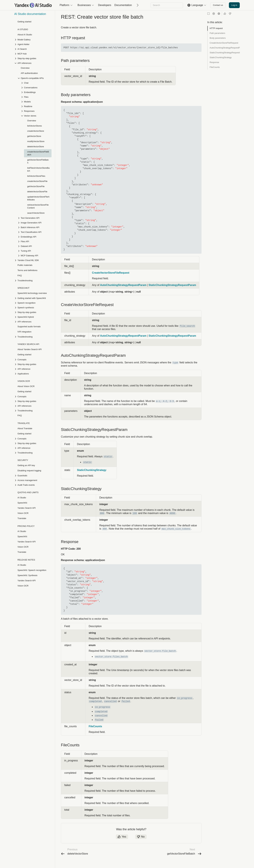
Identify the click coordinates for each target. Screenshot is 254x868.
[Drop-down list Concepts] (33, 360)
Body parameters (218, 38)
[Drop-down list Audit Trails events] (33, 485)
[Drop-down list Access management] (33, 480)
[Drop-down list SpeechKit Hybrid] (33, 317)
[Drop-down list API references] (33, 63)
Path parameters (217, 33)
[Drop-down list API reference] (33, 369)
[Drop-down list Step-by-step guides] (33, 58)
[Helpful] (225, 14)
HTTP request (216, 28)
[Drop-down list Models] (36, 102)
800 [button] (102, 520)
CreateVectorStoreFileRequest (224, 43)
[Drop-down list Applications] (33, 374)
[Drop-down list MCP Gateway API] (35, 256)
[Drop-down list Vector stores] (36, 116)
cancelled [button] (110, 711)
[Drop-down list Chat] (36, 83)
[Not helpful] (230, 14)
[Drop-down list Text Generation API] (35, 218)
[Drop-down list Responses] (36, 111)
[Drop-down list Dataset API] (35, 246)
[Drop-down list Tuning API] (35, 251)
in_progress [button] (185, 708)
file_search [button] (187, 333)
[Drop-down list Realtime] (36, 106)
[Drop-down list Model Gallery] (33, 40)
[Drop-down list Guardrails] (33, 476)
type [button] (175, 369)
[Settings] (214, 14)
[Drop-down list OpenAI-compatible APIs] (35, 78)
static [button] (108, 463)
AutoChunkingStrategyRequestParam (225, 48)
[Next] (136, 5)
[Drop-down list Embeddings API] (35, 237)
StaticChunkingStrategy (221, 57)
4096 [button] (172, 520)
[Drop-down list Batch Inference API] (35, 227)
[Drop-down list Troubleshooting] (33, 281)
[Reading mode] (208, 14)
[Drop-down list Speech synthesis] (33, 308)
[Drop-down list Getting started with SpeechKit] (33, 298)
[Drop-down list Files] (36, 97)
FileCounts (215, 67)
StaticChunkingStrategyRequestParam (225, 53)
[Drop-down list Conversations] (36, 88)
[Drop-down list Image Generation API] (35, 223)
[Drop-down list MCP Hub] (33, 54)
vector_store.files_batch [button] (111, 666)
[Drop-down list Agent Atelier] (33, 44)
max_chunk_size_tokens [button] (176, 535)
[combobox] (167, 5)
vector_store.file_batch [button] (160, 661)
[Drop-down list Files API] (35, 241)
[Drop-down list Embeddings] (36, 92)
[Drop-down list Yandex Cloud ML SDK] (33, 260)
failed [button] (126, 711)
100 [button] (135, 520)
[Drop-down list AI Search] (33, 49)
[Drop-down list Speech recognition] (33, 303)
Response (214, 62)
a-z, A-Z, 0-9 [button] (165, 408)
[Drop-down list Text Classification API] (35, 232)
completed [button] (95, 711)
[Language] (219, 14)
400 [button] (105, 535)
